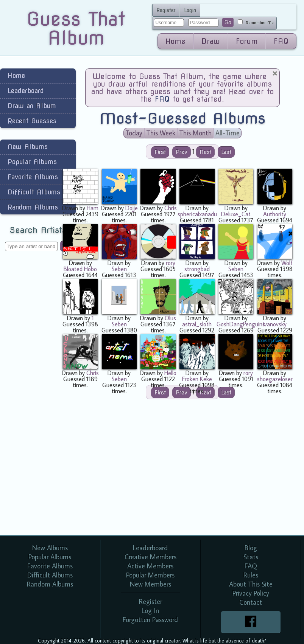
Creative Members (150, 557)
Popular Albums (32, 162)
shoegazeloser (275, 379)
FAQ (281, 41)
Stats (251, 557)
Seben (119, 269)
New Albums (28, 147)
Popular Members (150, 575)
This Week (161, 133)
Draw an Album (32, 106)
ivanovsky (275, 324)
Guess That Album (76, 28)
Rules (251, 575)
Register (166, 10)
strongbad (197, 269)
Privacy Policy (251, 593)
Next (205, 152)
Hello (170, 373)
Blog (251, 548)
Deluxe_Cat (236, 214)
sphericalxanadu (197, 214)
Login (190, 10)
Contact (251, 602)
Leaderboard (26, 91)
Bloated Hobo (80, 269)
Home (175, 41)
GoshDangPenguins (241, 324)
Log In (150, 611)
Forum (247, 41)
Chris (171, 208)
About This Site (251, 584)
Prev (182, 152)
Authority (275, 214)
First (160, 152)
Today (134, 133)
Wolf (287, 263)
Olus (170, 318)
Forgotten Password (150, 620)
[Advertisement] (30, 377)
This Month (195, 133)
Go (228, 22)
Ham (93, 208)
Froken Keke (197, 379)
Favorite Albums (33, 177)
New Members (150, 584)
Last (226, 152)
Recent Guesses (32, 121)
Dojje (132, 208)
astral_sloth (197, 324)
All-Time (228, 133)
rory (171, 263)
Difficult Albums (34, 192)
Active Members (150, 566)
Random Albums (33, 207)
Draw (211, 41)
